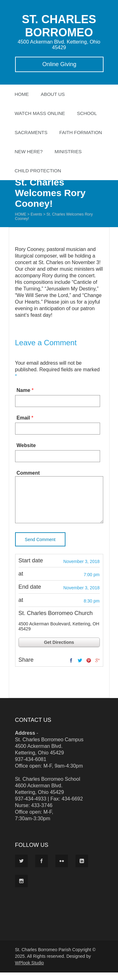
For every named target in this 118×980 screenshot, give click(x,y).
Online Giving (59, 64)
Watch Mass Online (40, 113)
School (87, 113)
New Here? (29, 151)
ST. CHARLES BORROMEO (59, 26)
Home (22, 94)
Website (26, 445)
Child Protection (38, 171)
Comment (28, 473)
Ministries (68, 151)
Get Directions (59, 650)
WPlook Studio (30, 970)
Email (23, 418)
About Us (53, 94)
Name (24, 390)
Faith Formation (81, 132)
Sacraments (31, 132)
